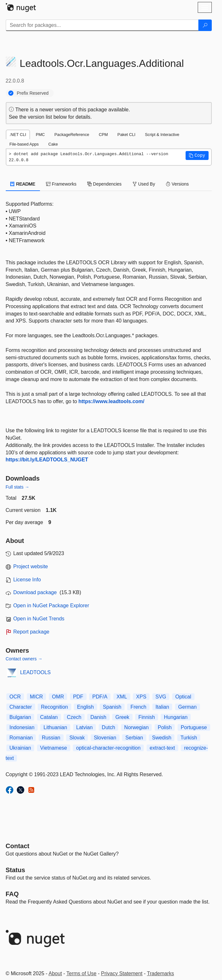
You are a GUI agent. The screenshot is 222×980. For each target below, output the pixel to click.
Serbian (134, 738)
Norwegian (136, 727)
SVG (161, 697)
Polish (165, 727)
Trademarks (161, 973)
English (85, 707)
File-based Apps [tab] (24, 144)
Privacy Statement (122, 973)
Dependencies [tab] (104, 184)
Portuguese (194, 727)
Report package (31, 632)
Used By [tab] (144, 184)
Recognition (54, 707)
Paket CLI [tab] (126, 135)
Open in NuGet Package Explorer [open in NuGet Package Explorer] (51, 606)
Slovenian (105, 738)
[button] (197, 155)
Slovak (77, 738)
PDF (78, 697)
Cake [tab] (53, 144)
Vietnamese (54, 748)
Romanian (21, 738)
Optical (183, 697)
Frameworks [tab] (61, 184)
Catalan (49, 717)
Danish (98, 717)
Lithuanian (55, 727)
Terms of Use (81, 973)
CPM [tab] (103, 135)
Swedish (162, 738)
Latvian (85, 727)
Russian (51, 738)
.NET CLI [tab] (18, 135)
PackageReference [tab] (72, 135)
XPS (141, 697)
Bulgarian (20, 717)
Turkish (189, 738)
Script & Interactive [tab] (162, 135)
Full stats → (18, 487)
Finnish (147, 717)
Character (21, 707)
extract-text (162, 748)
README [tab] (23, 184)
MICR (37, 697)
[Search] (205, 25)
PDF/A (100, 697)
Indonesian (22, 727)
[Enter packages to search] (102, 25)
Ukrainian (20, 748)
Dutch (109, 727)
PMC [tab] (40, 135)
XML (122, 697)
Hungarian (176, 717)
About (55, 973)
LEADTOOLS (35, 672)
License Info (27, 580)
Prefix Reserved (33, 93)
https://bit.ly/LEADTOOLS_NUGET (47, 460)
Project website (31, 566)
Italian (162, 707)
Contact (18, 846)
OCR (15, 697)
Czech (74, 717)
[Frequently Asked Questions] (12, 894)
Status (15, 870)
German (188, 707)
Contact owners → (24, 659)
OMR (58, 697)
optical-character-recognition (108, 748)
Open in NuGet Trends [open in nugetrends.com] (39, 619)
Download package (35, 592)
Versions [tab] (177, 184)
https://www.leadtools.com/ (111, 401)
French (138, 707)
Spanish (112, 707)
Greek (122, 717)
